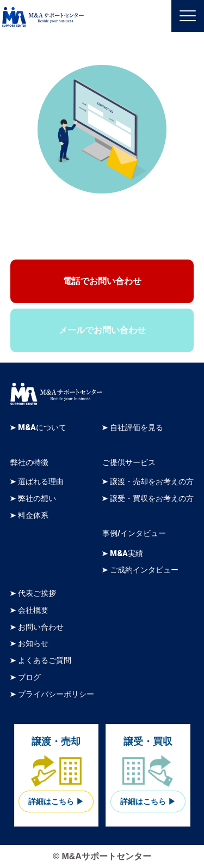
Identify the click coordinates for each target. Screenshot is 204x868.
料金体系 (33, 516)
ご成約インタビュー (144, 570)
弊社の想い (37, 499)
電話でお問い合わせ (102, 281)
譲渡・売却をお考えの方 (152, 482)
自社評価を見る (137, 428)
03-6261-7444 (112, 231)
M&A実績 (126, 554)
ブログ (29, 677)
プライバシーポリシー (56, 694)
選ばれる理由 (41, 482)
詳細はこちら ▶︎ (56, 802)
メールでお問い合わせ (102, 330)
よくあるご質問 (45, 661)
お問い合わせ (41, 627)
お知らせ (33, 644)
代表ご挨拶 (37, 593)
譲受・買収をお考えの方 (152, 499)
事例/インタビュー (134, 534)
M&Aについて (42, 428)
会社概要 (33, 610)
